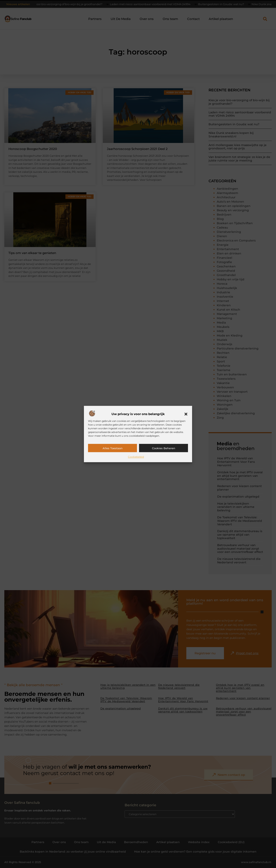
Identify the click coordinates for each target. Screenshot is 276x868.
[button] (186, 414)
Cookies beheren (164, 448)
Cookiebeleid (136, 457)
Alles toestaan (113, 448)
